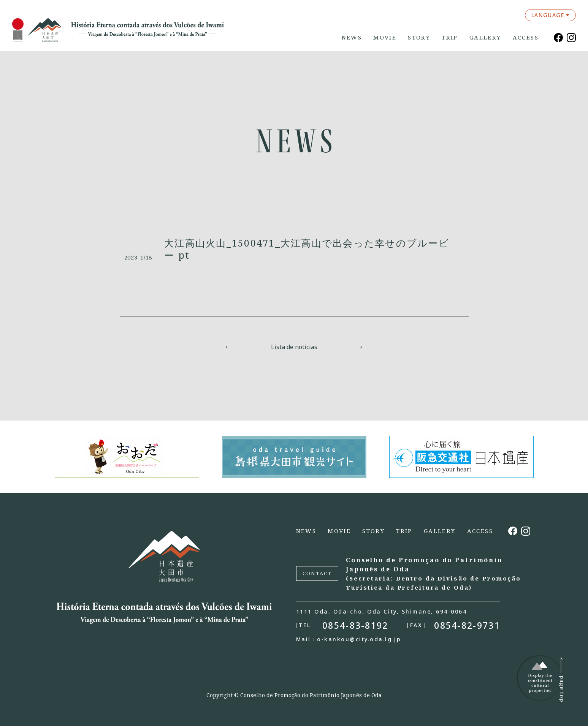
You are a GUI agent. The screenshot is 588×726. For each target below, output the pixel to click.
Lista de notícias (294, 347)
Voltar (231, 347)
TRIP (450, 37)
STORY (419, 37)
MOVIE (385, 37)
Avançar (357, 347)
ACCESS (526, 37)
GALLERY (485, 37)
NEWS (352, 37)
